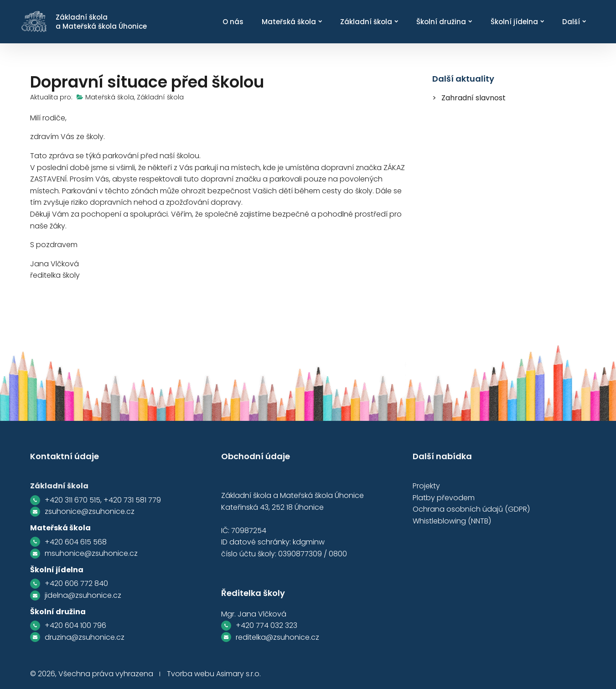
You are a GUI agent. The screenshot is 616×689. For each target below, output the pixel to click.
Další (574, 22)
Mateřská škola (292, 22)
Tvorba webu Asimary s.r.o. (214, 674)
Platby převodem (444, 498)
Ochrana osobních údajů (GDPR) (471, 509)
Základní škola (369, 22)
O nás (233, 22)
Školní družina (444, 22)
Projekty (426, 486)
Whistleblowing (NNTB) (452, 521)
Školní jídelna (517, 22)
